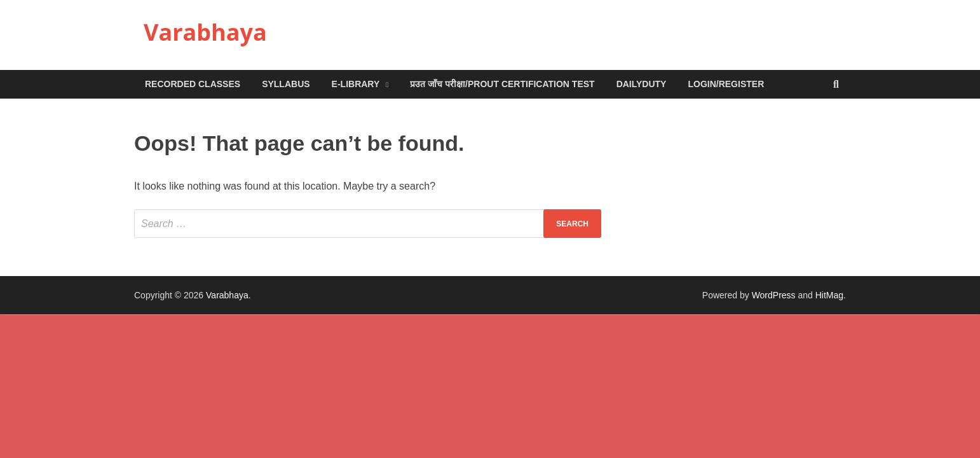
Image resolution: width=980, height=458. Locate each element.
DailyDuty (642, 84)
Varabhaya (205, 32)
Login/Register (726, 84)
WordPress (774, 295)
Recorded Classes (193, 84)
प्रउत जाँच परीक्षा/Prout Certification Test (502, 84)
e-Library (356, 84)
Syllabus (286, 84)
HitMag (829, 295)
